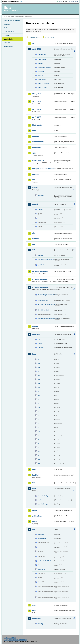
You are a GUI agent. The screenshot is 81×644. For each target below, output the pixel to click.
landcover (36, 334)
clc (39, 339)
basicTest (41, 535)
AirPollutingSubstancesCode (46, 295)
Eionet (12, 16)
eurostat (36, 174)
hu (39, 407)
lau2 (34, 470)
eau (39, 547)
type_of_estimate (44, 83)
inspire (35, 326)
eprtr (34, 153)
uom (34, 605)
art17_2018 (37, 117)
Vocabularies (9, 39)
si (39, 455)
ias (33, 244)
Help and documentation (12, 20)
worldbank (36, 618)
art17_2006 (37, 102)
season (40, 75)
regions (40, 500)
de (39, 379)
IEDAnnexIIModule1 (40, 272)
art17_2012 (37, 109)
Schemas (7, 35)
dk (39, 383)
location (41, 63)
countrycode (42, 54)
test (34, 529)
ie (39, 411)
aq (33, 43)
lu (39, 423)
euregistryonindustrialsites (43, 169)
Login (60, 1)
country (41, 624)
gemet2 (35, 204)
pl (39, 439)
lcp (33, 483)
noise (34, 510)
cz (39, 375)
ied (33, 250)
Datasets (7, 24)
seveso (35, 522)
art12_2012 (37, 49)
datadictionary (38, 142)
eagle (40, 344)
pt (39, 443)
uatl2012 (41, 348)
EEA (13, 1)
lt (38, 419)
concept (41, 209)
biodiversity (37, 125)
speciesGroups (43, 504)
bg (39, 367)
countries (41, 195)
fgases (35, 187)
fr (39, 403)
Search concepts (50, 37)
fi (38, 399)
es (39, 395)
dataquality (37, 147)
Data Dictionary (20, 16)
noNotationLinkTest (44, 561)
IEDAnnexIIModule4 (40, 287)
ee (39, 387)
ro (39, 447)
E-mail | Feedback (10, 638)
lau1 (34, 354)
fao (34, 180)
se (39, 451)
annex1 (40, 255)
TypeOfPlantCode (44, 310)
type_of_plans (43, 87)
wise (34, 611)
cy (39, 371)
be (39, 363)
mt (39, 431)
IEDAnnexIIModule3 (40, 279)
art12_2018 (37, 94)
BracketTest (42, 539)
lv (39, 427)
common (36, 136)
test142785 (42, 569)
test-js (40, 565)
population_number (44, 67)
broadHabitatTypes (44, 496)
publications (37, 516)
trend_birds (42, 79)
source (40, 218)
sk (39, 459)
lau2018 (35, 475)
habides (35, 239)
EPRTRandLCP (38, 161)
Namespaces (8, 47)
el (39, 391)
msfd (34, 488)
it (38, 415)
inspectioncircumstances (46, 259)
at (39, 359)
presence (41, 71)
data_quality (42, 59)
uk (39, 463)
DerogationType (43, 300)
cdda (34, 131)
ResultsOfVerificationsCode (46, 305)
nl (39, 435)
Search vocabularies (35, 37)
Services (7, 43)
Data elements (9, 32)
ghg (34, 233)
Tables (6, 28)
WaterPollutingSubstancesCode (46, 319)
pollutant (41, 265)
